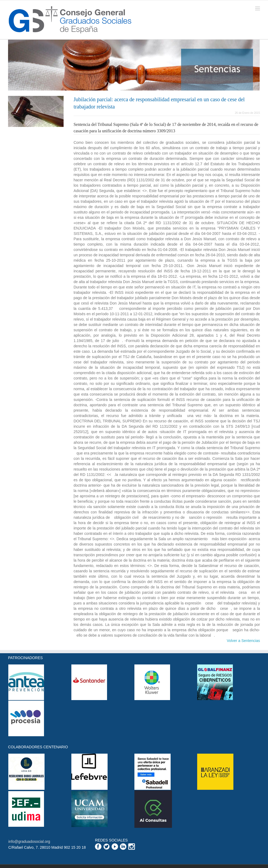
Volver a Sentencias (243, 641)
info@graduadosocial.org (29, 841)
